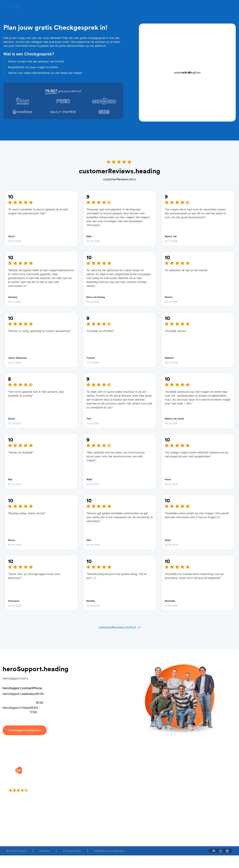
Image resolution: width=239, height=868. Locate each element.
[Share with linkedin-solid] (227, 851)
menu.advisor (181, 7)
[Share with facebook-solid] (214, 851)
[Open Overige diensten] (65, 7)
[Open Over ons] (136, 7)
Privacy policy (72, 851)
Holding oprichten (94, 782)
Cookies (45, 851)
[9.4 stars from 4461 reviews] (43, 790)
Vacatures (168, 782)
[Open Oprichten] (39, 7)
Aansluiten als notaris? (176, 788)
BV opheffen (91, 795)
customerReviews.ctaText (120, 627)
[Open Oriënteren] (115, 7)
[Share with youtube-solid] (221, 851)
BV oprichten (91, 775)
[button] (98, 769)
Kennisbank (209, 788)
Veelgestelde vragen (215, 782)
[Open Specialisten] (92, 7)
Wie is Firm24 (171, 775)
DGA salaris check (134, 782)
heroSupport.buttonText (25, 730)
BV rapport (130, 795)
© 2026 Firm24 (16, 851)
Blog (205, 775)
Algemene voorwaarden (109, 851)
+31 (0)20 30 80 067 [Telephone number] (98, 829)
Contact (207, 795)
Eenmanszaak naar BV (97, 788)
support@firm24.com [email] (137, 829)
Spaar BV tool (131, 788)
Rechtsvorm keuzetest (137, 775)
